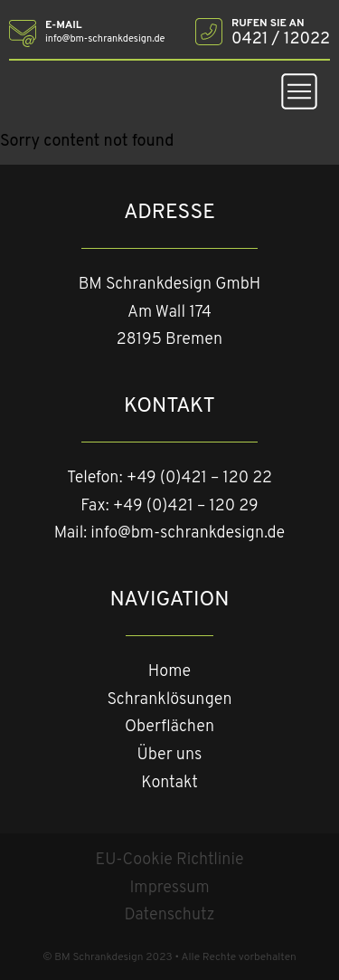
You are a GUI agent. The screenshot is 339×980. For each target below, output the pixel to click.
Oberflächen (169, 727)
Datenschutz (169, 915)
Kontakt (169, 783)
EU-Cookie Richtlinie (169, 860)
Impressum (169, 888)
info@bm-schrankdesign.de (188, 533)
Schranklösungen (169, 700)
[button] (299, 96)
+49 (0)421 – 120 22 (199, 478)
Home (169, 672)
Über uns (170, 755)
